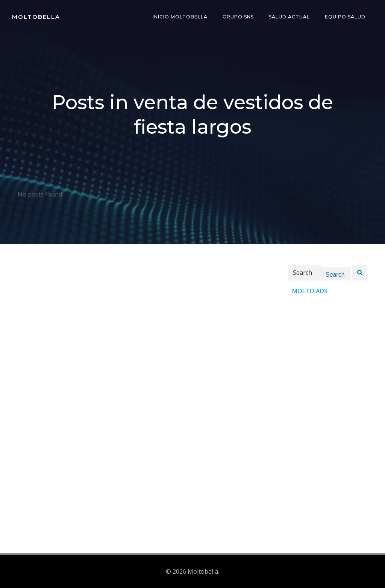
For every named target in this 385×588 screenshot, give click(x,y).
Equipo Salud (345, 17)
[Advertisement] (328, 409)
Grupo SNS (238, 17)
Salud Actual (289, 17)
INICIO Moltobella (180, 17)
